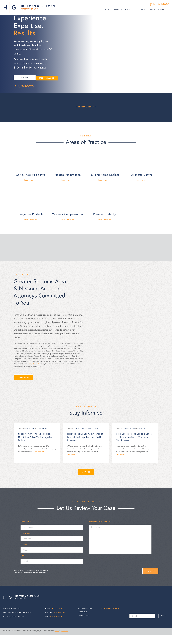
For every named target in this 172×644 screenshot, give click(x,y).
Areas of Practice (122, 9)
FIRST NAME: (26, 531)
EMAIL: (23, 565)
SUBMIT (150, 581)
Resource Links (85, 626)
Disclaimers (84, 622)
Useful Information (87, 618)
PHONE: (24, 554)
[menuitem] (108, 9)
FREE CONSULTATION (52, 82)
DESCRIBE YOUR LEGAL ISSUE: (102, 531)
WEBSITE (57, 640)
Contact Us (164, 9)
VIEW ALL (86, 481)
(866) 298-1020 (60, 622)
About (108, 9)
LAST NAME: (26, 543)
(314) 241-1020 (160, 4)
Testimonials (141, 9)
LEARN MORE (26, 82)
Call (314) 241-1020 (34, 373)
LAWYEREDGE (67, 640)
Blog (152, 9)
